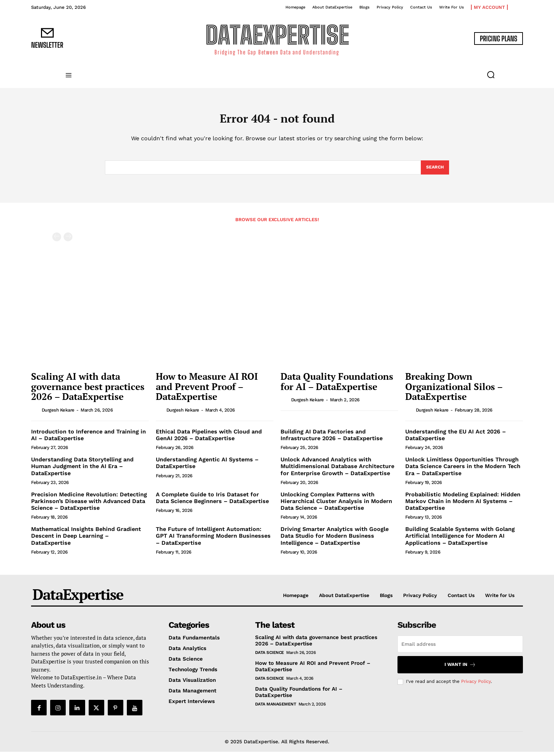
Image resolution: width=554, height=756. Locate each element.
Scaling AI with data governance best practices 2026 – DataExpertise (88, 391)
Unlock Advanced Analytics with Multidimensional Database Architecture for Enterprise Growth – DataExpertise (337, 470)
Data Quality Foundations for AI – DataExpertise (337, 386)
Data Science (270, 657)
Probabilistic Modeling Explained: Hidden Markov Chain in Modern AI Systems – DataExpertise (463, 505)
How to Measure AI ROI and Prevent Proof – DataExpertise (207, 391)
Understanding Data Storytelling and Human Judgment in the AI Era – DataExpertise (82, 470)
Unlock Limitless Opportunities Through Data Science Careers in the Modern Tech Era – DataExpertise (463, 470)
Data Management (276, 708)
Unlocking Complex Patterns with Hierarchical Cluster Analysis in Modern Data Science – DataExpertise (336, 505)
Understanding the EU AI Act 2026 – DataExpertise (456, 439)
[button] (491, 75)
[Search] (434, 171)
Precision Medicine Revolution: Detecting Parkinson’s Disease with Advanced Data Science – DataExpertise (89, 505)
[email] (460, 648)
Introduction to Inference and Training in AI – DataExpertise (89, 439)
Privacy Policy (476, 686)
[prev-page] (57, 241)
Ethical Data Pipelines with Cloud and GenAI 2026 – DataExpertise (209, 439)
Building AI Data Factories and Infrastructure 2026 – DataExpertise (332, 439)
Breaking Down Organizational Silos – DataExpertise (454, 391)
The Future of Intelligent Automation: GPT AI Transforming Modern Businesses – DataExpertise (213, 540)
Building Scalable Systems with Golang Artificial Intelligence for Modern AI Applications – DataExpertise (460, 540)
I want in (460, 669)
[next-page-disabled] (68, 241)
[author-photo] (36, 414)
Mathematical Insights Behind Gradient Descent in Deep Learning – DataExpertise (86, 540)
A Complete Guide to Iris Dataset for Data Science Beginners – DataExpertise (212, 502)
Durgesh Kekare (58, 414)
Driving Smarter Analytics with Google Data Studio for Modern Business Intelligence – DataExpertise (335, 540)
